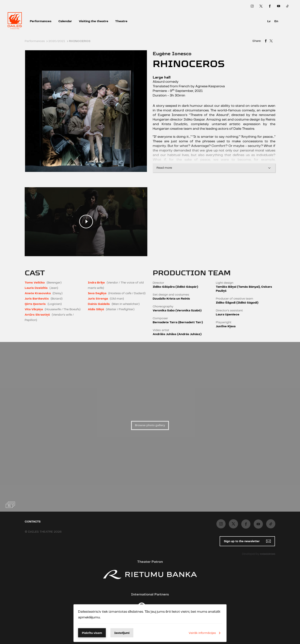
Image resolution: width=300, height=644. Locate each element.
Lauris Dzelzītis (36, 288)
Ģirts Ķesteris (35, 304)
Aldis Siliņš (96, 309)
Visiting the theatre (94, 21)
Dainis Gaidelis (99, 304)
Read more (214, 168)
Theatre (121, 21)
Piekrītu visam (92, 633)
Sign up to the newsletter (247, 541)
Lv (269, 21)
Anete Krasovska (38, 293)
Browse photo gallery (150, 425)
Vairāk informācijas (205, 633)
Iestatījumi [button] (122, 633)
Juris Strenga (98, 299)
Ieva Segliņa (97, 293)
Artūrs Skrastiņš (37, 315)
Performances (41, 21)
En (276, 21)
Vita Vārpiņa (34, 309)
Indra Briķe (96, 283)
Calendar (65, 21)
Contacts (33, 522)
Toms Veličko (35, 283)
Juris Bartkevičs (37, 299)
